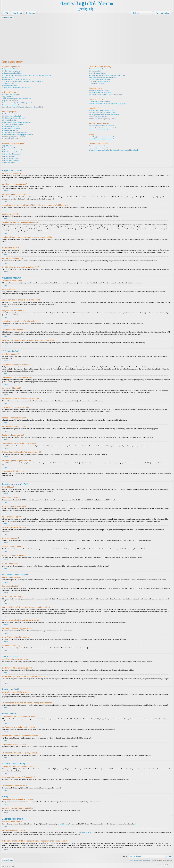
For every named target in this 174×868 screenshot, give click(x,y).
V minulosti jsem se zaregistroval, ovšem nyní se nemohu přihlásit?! (22, 81)
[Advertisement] (75, 39)
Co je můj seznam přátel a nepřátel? (99, 101)
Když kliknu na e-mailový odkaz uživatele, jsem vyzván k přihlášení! (23, 107)
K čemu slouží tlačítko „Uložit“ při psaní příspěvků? (18, 135)
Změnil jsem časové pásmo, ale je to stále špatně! (17, 99)
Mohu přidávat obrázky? (9, 152)
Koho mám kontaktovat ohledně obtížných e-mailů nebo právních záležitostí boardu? (114, 150)
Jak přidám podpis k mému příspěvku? (14, 118)
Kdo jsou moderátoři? (95, 71)
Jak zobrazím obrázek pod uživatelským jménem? (17, 103)
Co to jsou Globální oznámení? (11, 154)
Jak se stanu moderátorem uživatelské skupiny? (103, 77)
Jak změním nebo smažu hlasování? (13, 124)
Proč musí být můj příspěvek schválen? (14, 137)
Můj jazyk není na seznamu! (11, 101)
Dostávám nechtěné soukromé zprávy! (100, 92)
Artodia (169, 865)
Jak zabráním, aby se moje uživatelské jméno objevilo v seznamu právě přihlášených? (28, 75)
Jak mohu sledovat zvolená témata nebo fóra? (102, 128)
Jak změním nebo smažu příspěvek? (13, 116)
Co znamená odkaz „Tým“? (97, 83)
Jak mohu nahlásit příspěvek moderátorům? (15, 133)
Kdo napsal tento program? (97, 146)
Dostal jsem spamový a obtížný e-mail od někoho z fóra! (105, 95)
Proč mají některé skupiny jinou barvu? (100, 79)
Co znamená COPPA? (9, 83)
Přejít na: (125, 856)
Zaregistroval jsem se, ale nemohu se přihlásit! (16, 79)
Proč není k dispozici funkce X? (98, 148)
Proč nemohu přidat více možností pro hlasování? (17, 122)
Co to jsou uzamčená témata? (11, 160)
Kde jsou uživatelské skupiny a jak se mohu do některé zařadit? (107, 75)
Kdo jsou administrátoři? (96, 69)
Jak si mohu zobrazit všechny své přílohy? (101, 139)
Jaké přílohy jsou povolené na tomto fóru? (101, 137)
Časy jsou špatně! (7, 97)
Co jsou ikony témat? (8, 162)
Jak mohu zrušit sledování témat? (99, 130)
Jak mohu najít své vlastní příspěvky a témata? (102, 119)
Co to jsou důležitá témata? (10, 158)
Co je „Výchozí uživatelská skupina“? (100, 81)
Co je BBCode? (7, 146)
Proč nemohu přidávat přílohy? (11, 128)
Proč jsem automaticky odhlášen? (12, 73)
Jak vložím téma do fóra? (10, 114)
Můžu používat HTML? (9, 148)
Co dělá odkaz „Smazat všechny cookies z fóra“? (17, 88)
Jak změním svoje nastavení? (11, 95)
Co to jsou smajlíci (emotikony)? (12, 150)
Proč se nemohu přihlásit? (10, 69)
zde (135, 824)
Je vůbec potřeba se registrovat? (12, 71)
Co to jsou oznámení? (9, 156)
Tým (131, 860)
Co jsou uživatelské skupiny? (97, 73)
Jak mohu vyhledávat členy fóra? (98, 117)
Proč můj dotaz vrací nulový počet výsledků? (102, 113)
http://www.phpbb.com (86, 832)
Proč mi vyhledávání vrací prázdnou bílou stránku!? (104, 115)
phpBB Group (64, 824)
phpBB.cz (14, 866)
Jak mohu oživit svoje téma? (11, 139)
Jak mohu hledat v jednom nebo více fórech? (102, 110)
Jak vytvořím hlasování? (9, 120)
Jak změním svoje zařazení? (10, 105)
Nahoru (6, 180)
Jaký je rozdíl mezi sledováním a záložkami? (102, 126)
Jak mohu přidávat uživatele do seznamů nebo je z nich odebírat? (108, 104)
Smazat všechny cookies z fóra (142, 860)
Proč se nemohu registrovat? (11, 86)
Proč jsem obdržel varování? (11, 130)
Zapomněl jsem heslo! (9, 77)
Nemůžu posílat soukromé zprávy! (99, 90)
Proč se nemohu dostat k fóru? (11, 126)
